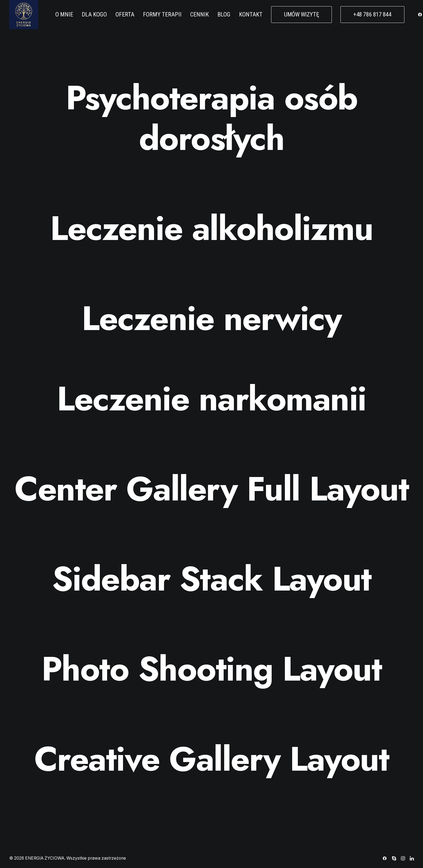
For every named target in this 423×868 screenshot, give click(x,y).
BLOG (224, 14)
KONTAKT (251, 14)
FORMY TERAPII (162, 14)
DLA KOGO (94, 14)
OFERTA (125, 14)
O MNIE (64, 14)
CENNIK (199, 14)
